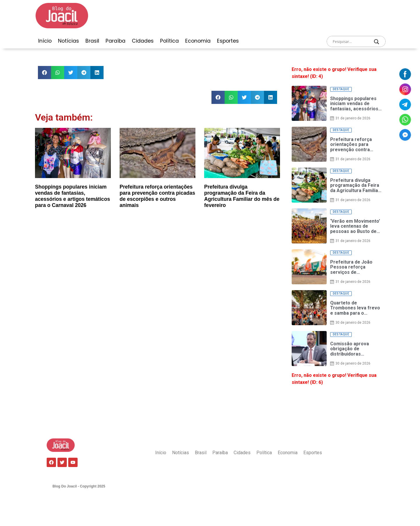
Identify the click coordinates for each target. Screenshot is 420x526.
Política (169, 41)
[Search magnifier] (377, 42)
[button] (44, 73)
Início (45, 41)
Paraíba (116, 41)
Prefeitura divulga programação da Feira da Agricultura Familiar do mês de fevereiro (242, 196)
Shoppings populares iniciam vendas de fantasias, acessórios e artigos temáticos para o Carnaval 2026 (72, 196)
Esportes (228, 41)
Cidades (143, 41)
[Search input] (350, 42)
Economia (198, 41)
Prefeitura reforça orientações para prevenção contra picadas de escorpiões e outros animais (157, 196)
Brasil (92, 41)
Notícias (69, 41)
